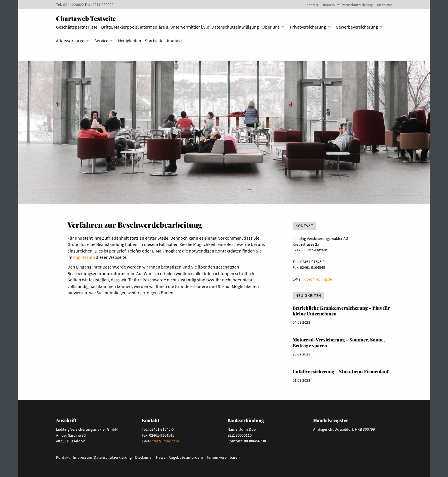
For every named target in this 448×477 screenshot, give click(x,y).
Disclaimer (385, 5)
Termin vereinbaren (223, 457)
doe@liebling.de (318, 279)
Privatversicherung (308, 27)
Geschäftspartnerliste (77, 27)
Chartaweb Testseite (86, 18)
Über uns (271, 27)
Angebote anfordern (186, 457)
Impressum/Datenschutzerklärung (348, 5)
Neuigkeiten (130, 41)
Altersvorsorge (70, 41)
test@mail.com (166, 441)
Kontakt (312, 5)
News (161, 457)
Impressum (84, 257)
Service (101, 41)
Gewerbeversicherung (357, 27)
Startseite (154, 41)
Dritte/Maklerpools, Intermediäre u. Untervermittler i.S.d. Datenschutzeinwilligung (180, 27)
